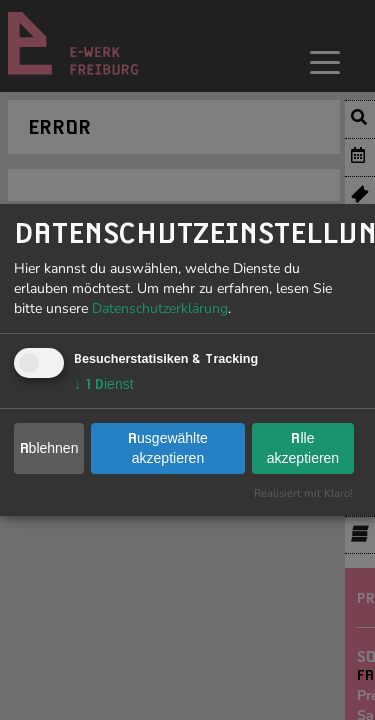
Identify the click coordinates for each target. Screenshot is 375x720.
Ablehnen (49, 448)
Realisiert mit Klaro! (303, 493)
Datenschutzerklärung (160, 308)
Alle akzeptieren (303, 448)
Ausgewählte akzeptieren (168, 448)
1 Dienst (104, 384)
